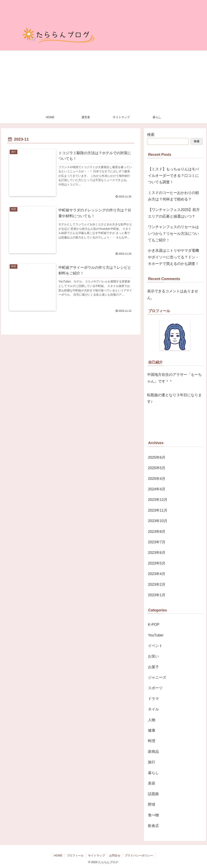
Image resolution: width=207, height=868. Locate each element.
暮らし (153, 773)
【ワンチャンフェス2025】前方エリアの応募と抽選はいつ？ (174, 213)
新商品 (153, 752)
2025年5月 (157, 468)
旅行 (152, 762)
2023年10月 (158, 521)
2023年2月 (157, 585)
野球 (152, 805)
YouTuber (156, 635)
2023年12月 (158, 500)
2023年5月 (157, 563)
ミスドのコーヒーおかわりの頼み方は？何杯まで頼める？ (173, 196)
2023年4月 (157, 574)
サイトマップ (96, 855)
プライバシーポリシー (139, 855)
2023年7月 (157, 542)
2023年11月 (158, 510)
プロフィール (75, 855)
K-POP (154, 625)
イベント (155, 646)
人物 (152, 720)
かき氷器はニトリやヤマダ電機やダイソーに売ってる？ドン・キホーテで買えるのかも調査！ (173, 257)
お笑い (153, 656)
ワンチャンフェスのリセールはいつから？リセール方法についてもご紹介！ (173, 233)
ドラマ (153, 699)
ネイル (153, 709)
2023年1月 (157, 595)
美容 (152, 783)
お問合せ (115, 855)
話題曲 (153, 794)
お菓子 (153, 667)
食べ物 (153, 815)
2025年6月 (157, 457)
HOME (58, 855)
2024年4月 (157, 489)
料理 (152, 741)
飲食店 (153, 826)
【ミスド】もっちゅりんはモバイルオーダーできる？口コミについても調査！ (173, 176)
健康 (152, 730)
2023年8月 (157, 532)
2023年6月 (157, 553)
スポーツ (155, 688)
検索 (151, 135)
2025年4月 (157, 479)
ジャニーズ (157, 677)
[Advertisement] (103, 81)
